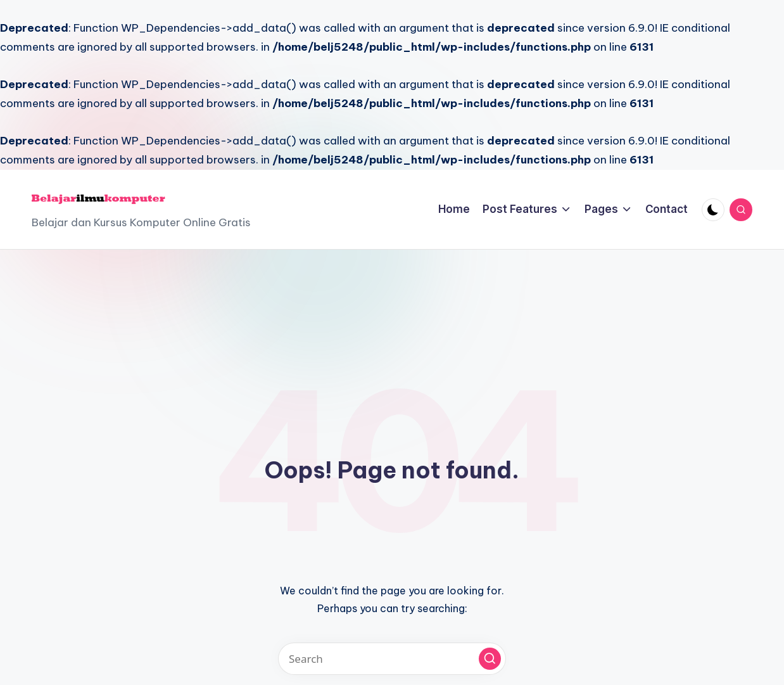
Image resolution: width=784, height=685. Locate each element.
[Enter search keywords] (392, 659)
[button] (490, 659)
